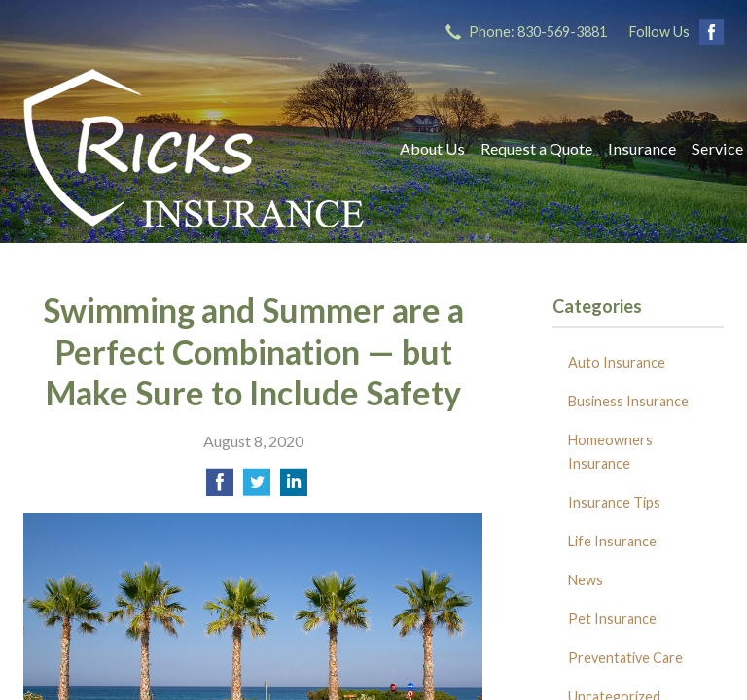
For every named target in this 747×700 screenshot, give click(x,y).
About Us (432, 148)
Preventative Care (625, 658)
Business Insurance (628, 401)
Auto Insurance (617, 362)
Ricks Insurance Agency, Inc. (194, 148)
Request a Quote (536, 148)
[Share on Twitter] (257, 488)
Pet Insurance (612, 619)
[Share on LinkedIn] (294, 488)
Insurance (642, 148)
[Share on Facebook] (220, 488)
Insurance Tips (614, 502)
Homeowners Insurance (610, 452)
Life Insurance (612, 541)
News (586, 580)
